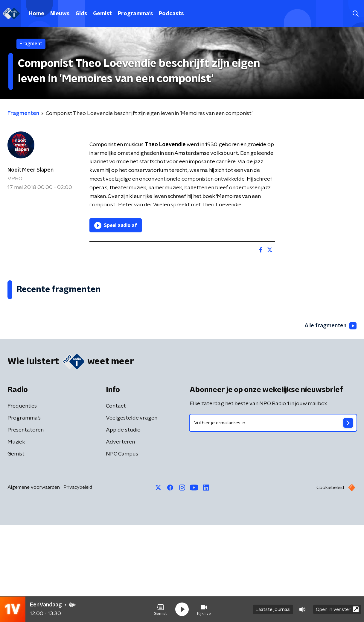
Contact (116, 503)
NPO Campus (122, 551)
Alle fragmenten (331, 423)
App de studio (123, 527)
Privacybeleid (78, 584)
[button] (160, 609)
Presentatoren (26, 527)
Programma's (135, 14)
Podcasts (171, 14)
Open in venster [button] (337, 609)
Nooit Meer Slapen (31, 170)
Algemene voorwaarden (34, 584)
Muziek (16, 539)
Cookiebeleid (330, 584)
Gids (81, 14)
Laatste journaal (273, 609)
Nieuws (60, 14)
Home (36, 14)
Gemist (102, 14)
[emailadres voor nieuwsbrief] (273, 520)
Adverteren (120, 539)
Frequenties (22, 503)
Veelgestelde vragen (132, 515)
